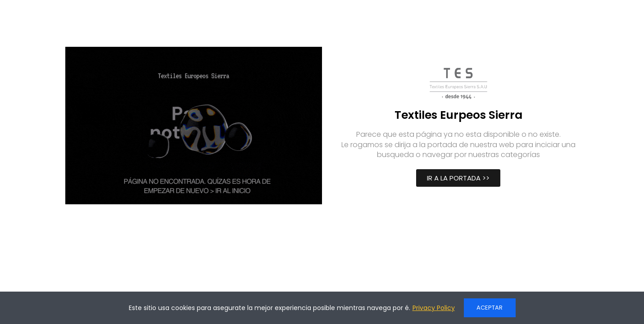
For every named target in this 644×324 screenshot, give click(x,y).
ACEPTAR (490, 308)
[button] (458, 178)
